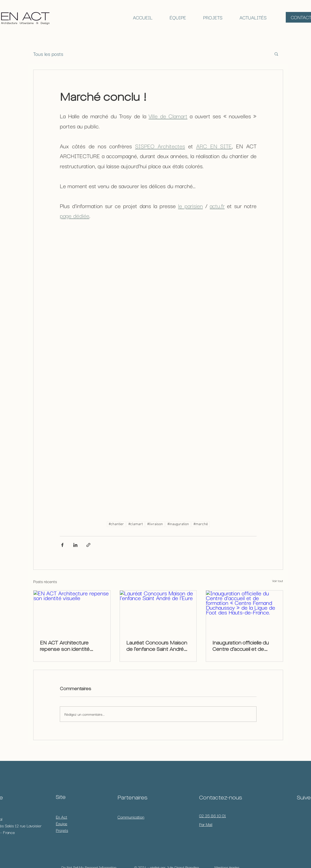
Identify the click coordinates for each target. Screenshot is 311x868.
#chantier (116, 524)
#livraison (155, 524)
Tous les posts (48, 54)
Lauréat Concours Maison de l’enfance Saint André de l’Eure (157, 647)
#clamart (136, 524)
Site (61, 798)
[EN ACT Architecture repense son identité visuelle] (72, 612)
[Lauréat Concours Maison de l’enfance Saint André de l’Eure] (158, 612)
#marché (201, 524)
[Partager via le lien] (88, 545)
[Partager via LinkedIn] (75, 545)
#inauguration (178, 524)
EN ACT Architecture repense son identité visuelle (65, 647)
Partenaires (133, 798)
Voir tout (278, 581)
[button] (276, 54)
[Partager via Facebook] (62, 545)
